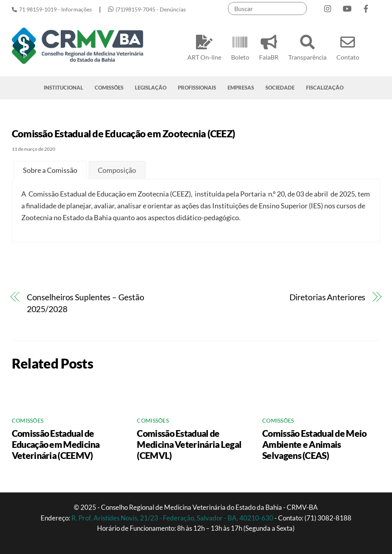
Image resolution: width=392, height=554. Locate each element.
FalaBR (269, 46)
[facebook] (366, 7)
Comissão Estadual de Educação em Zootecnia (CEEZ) (123, 133)
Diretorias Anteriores (328, 297)
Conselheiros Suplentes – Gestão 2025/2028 (86, 303)
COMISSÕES (109, 88)
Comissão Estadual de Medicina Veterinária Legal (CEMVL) (189, 444)
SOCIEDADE (280, 88)
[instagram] (328, 7)
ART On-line (204, 46)
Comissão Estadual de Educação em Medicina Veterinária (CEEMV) (56, 444)
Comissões (28, 421)
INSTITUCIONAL (63, 88)
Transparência (307, 46)
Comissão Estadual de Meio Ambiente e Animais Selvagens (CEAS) (314, 444)
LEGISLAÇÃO (151, 88)
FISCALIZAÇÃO (325, 88)
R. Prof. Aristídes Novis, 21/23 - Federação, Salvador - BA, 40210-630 (173, 518)
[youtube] (347, 7)
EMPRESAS (241, 88)
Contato (348, 46)
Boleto (240, 46)
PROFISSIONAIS (197, 88)
